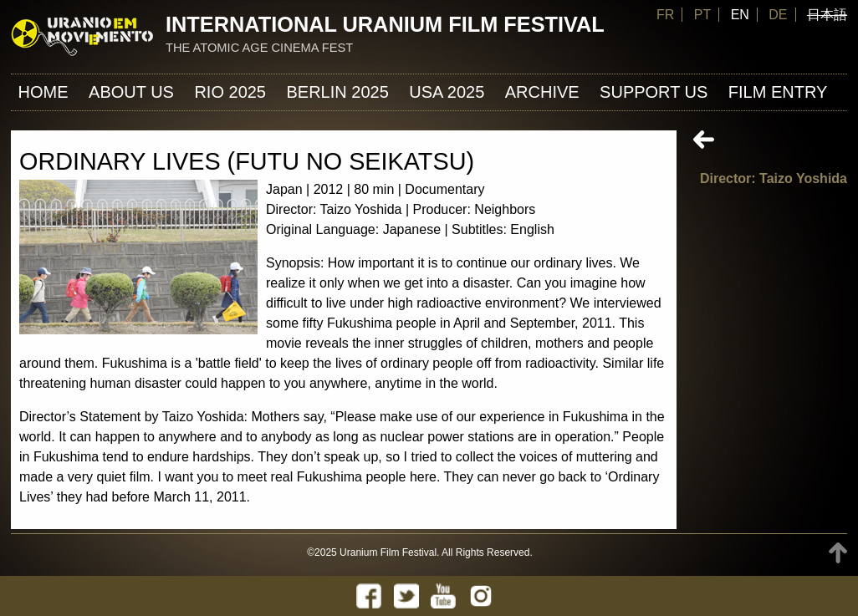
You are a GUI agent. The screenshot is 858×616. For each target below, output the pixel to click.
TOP (838, 553)
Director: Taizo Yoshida (774, 178)
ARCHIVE (542, 92)
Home (43, 92)
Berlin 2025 (337, 92)
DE (778, 15)
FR (665, 15)
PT (702, 15)
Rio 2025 (230, 92)
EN (740, 15)
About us (131, 92)
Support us (654, 92)
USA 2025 (447, 92)
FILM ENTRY (778, 92)
